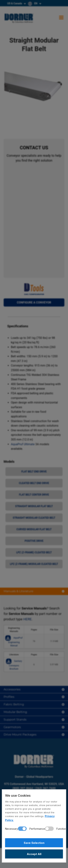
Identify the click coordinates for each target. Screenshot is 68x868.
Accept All (34, 854)
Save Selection (34, 843)
